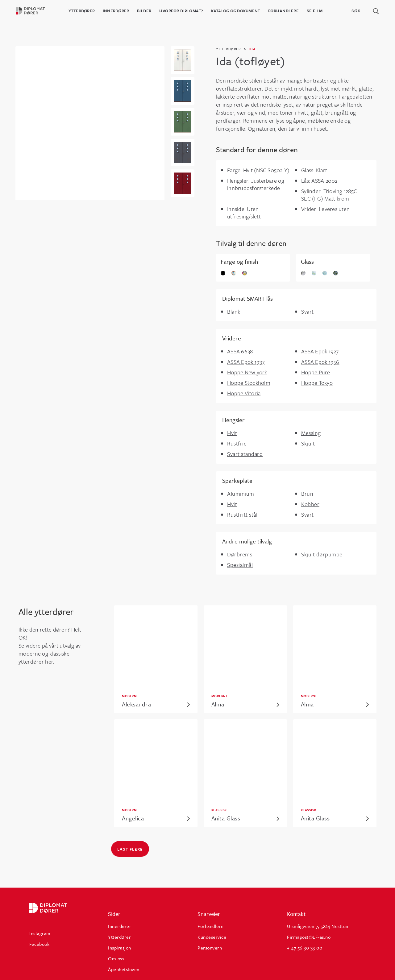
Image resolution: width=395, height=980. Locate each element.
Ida (252, 49)
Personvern (210, 948)
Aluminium (241, 494)
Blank (234, 311)
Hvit (232, 433)
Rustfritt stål (242, 514)
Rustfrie (237, 443)
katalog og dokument (236, 11)
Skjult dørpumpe (322, 554)
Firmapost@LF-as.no (309, 937)
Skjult (308, 443)
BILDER (144, 11)
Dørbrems (240, 554)
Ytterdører (82, 11)
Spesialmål (240, 565)
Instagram (40, 933)
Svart (308, 311)
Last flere (130, 849)
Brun (307, 494)
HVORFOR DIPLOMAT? (181, 11)
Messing (311, 433)
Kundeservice (212, 937)
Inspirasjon (120, 948)
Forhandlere (284, 11)
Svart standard (245, 454)
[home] (34, 11)
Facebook (39, 944)
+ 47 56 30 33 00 (305, 948)
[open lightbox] (183, 60)
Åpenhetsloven (124, 969)
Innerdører (116, 11)
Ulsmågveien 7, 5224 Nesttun (318, 926)
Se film (315, 11)
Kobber (310, 504)
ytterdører (228, 49)
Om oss (116, 958)
